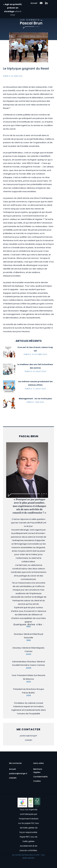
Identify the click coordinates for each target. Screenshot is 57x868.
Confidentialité (40, 777)
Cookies (37, 781)
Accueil (34, 3)
